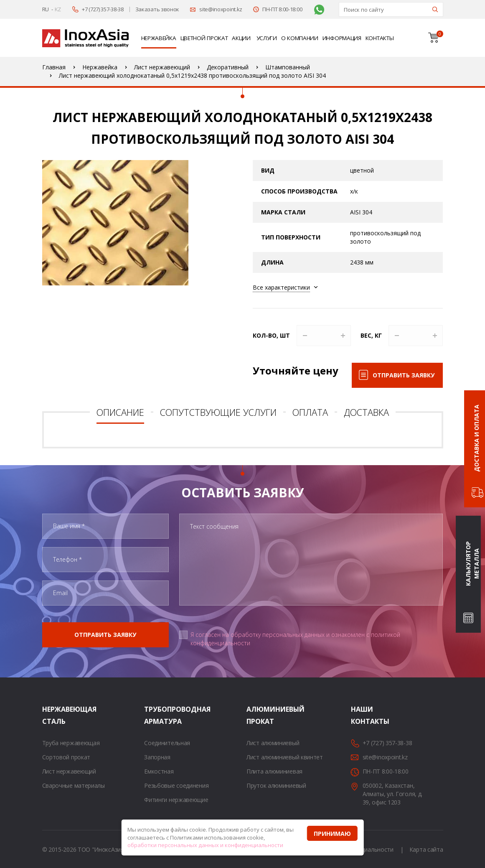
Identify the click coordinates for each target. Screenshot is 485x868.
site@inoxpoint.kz (221, 9)
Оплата (310, 412)
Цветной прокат (204, 38)
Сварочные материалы (74, 785)
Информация (342, 38)
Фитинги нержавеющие (176, 800)
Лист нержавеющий (69, 771)
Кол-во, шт (271, 335)
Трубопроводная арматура (155, 715)
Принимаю (332, 834)
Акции (241, 38)
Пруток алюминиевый (276, 785)
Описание (120, 412)
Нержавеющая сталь (53, 715)
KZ (58, 9)
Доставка (366, 412)
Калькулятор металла (472, 564)
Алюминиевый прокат (257, 715)
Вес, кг (371, 335)
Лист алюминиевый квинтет (285, 757)
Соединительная (167, 743)
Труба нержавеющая (71, 743)
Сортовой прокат (66, 757)
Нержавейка (159, 38)
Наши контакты (361, 715)
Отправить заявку (404, 375)
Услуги (267, 38)
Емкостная (159, 771)
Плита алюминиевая (274, 771)
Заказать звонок (157, 9)
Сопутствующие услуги (218, 412)
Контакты (380, 38)
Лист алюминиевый (273, 743)
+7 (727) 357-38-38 (103, 9)
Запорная (157, 757)
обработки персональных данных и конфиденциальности (205, 845)
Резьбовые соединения (176, 785)
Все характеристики (281, 287)
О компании (300, 38)
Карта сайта (426, 849)
